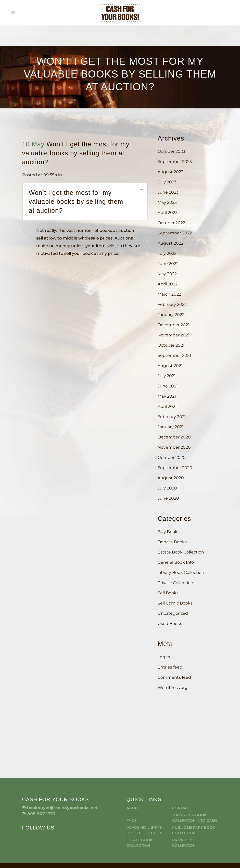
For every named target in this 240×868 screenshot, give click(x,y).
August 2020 (171, 478)
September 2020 (175, 468)
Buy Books (169, 532)
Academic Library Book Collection (145, 802)
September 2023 (175, 162)
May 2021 (167, 396)
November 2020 (174, 447)
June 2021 (168, 386)
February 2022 (172, 304)
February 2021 (172, 417)
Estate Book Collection (181, 552)
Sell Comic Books (175, 603)
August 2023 (170, 172)
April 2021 (167, 406)
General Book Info (176, 562)
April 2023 (168, 213)
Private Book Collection (186, 814)
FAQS (132, 792)
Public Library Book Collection (194, 802)
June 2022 (168, 264)
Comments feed (174, 677)
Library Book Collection (181, 573)
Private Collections (176, 583)
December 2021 (174, 325)
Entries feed (170, 667)
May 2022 (167, 274)
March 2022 (169, 294)
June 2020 (168, 498)
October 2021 (171, 345)
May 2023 (167, 202)
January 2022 (171, 315)
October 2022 (171, 223)
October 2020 (172, 457)
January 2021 (171, 427)
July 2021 (167, 376)
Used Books (170, 624)
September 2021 (174, 355)
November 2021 (174, 335)
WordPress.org (173, 688)
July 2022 (167, 253)
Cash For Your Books (58, 843)
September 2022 (175, 233)
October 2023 (171, 151)
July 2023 (167, 182)
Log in (164, 657)
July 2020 (167, 488)
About (133, 779)
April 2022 (168, 284)
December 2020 (174, 437)
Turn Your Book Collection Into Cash (194, 789)
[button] (87, 202)
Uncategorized (173, 613)
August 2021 (170, 366)
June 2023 (168, 192)
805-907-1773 (41, 785)
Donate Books (172, 542)
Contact (181, 779)
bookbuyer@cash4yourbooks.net (62, 779)
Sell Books (168, 593)
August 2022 (170, 243)
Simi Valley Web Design (221, 843)
